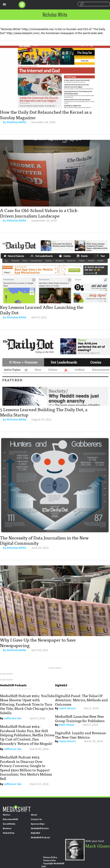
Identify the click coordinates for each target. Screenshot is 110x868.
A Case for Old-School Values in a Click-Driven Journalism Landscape (39, 213)
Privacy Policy (50, 857)
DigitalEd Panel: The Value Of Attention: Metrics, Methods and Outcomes (81, 700)
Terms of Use (49, 860)
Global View (9, 833)
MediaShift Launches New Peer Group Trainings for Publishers (80, 718)
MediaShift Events (40, 828)
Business (7, 828)
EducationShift (10, 819)
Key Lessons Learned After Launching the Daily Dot (42, 310)
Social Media (9, 824)
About (34, 815)
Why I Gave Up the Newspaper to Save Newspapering (38, 642)
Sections (4, 4)
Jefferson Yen (13, 718)
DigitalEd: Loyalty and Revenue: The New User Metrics (81, 735)
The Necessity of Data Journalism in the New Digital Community (44, 540)
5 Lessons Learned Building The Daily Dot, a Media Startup (44, 412)
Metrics (7, 815)
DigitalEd (35, 833)
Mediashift (22, 5)
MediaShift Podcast (40, 837)
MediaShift (17, 808)
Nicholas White (16, 122)
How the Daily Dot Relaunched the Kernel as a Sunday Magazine (46, 114)
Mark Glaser (67, 725)
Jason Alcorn (67, 708)
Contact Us (36, 819)
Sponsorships (38, 824)
